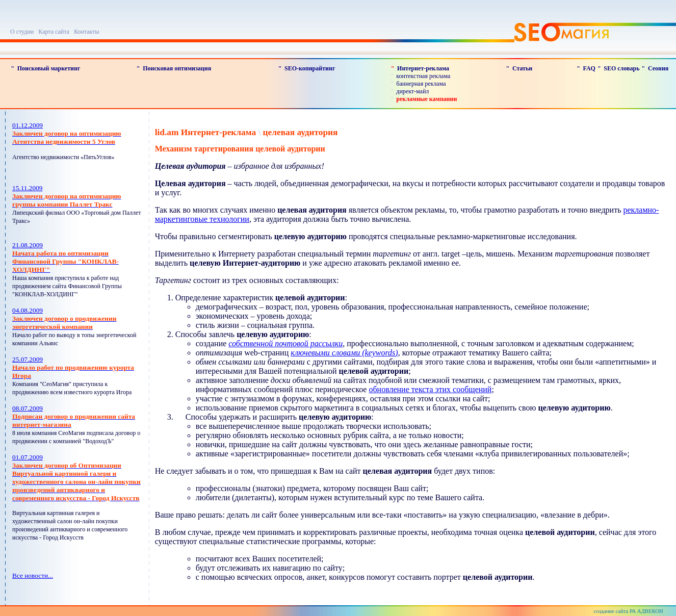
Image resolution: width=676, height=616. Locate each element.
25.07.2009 (73, 367)
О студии (22, 32)
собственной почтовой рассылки (285, 343)
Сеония (658, 68)
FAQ (589, 68)
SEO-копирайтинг (310, 68)
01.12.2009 (67, 133)
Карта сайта (54, 32)
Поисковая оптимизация (177, 68)
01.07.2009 (76, 478)
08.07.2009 (74, 416)
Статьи (522, 68)
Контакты (87, 32)
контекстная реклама (423, 76)
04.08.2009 (64, 318)
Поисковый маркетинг (49, 68)
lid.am (167, 132)
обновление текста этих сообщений (430, 389)
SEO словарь (621, 68)
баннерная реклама (421, 84)
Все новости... (33, 575)
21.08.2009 (66, 257)
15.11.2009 (67, 196)
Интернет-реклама (423, 68)
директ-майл (412, 91)
